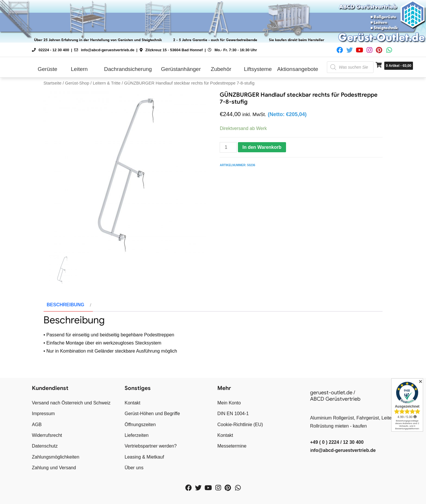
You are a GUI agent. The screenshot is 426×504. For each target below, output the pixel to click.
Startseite (52, 83)
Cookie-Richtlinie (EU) (240, 425)
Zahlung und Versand (54, 468)
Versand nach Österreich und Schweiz (71, 403)
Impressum (43, 414)
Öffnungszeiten (140, 425)
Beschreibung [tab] (65, 305)
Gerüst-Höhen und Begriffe (152, 414)
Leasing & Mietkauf (144, 457)
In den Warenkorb (262, 147)
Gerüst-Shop (77, 83)
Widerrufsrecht (47, 435)
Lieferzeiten (137, 435)
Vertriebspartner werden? (151, 446)
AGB (37, 425)
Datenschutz (45, 446)
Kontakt (132, 403)
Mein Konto (229, 403)
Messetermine (232, 446)
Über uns (134, 468)
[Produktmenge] (228, 147)
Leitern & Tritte (107, 83)
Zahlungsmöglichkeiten (56, 457)
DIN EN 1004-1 (233, 414)
